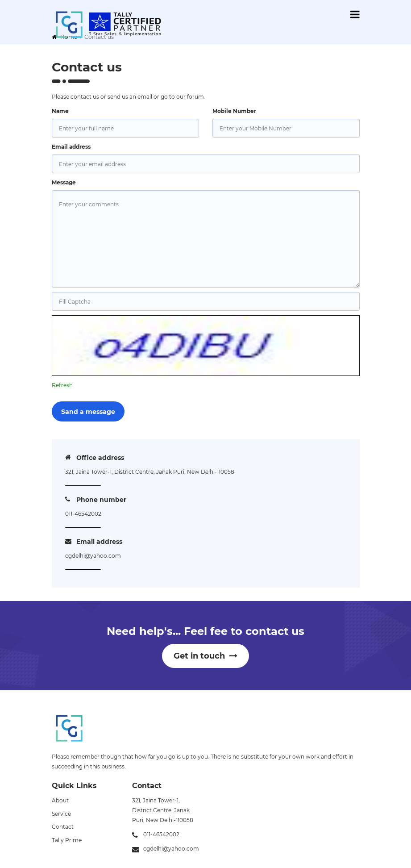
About (60, 800)
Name (60, 111)
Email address (71, 147)
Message (64, 182)
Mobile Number (234, 111)
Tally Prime (67, 840)
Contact (63, 827)
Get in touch (205, 656)
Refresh (62, 385)
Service (61, 814)
